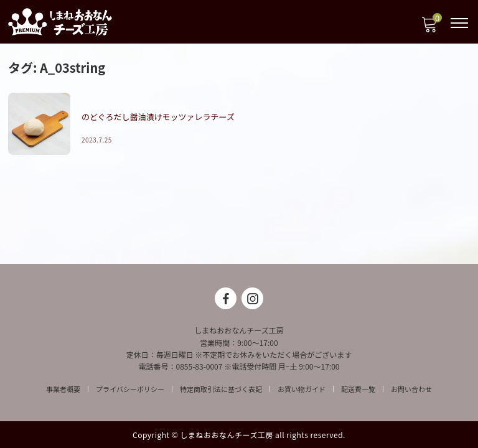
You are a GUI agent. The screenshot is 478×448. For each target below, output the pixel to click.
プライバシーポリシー (130, 389)
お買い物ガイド (302, 389)
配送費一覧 (358, 389)
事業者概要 (63, 389)
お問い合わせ (411, 389)
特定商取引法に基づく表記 (221, 389)
